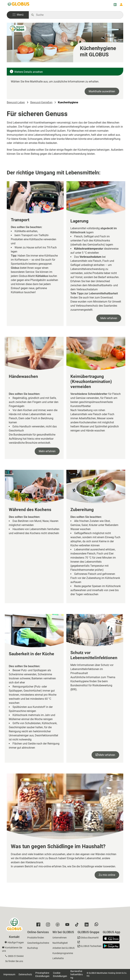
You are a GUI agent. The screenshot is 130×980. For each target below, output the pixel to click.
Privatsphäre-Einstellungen (42, 974)
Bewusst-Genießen (41, 102)
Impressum (9, 974)
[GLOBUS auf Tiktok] (78, 925)
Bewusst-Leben (16, 102)
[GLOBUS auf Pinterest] (58, 925)
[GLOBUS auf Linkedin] (87, 925)
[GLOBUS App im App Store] (112, 939)
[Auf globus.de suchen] (78, 15)
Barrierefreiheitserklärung (77, 974)
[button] (18, 15)
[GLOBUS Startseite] (19, 5)
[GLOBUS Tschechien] (90, 945)
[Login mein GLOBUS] (121, 5)
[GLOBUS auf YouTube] (68, 925)
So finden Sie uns (14, 961)
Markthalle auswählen (102, 91)
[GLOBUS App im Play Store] (111, 946)
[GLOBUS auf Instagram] (49, 925)
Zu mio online (107, 875)
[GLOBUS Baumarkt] (88, 938)
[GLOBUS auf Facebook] (39, 925)
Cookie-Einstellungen (60, 974)
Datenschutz (25, 974)
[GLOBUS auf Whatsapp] (97, 926)
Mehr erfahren (109, 318)
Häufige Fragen (16, 943)
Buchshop (33, 948)
